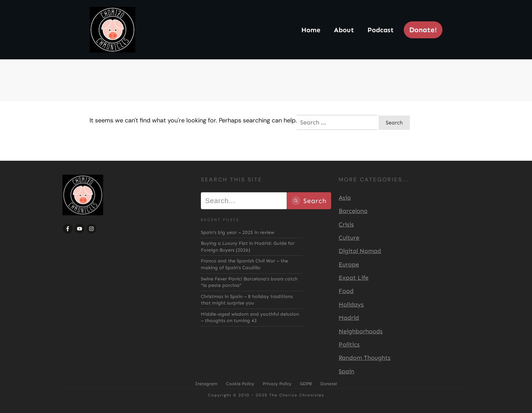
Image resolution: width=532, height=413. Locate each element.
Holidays (351, 304)
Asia (345, 198)
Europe (349, 264)
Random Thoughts (365, 358)
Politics (349, 345)
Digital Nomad (360, 251)
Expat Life (354, 278)
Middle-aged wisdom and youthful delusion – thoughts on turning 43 (250, 318)
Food (346, 291)
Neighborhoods (361, 331)
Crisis (346, 224)
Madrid (349, 318)
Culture (349, 238)
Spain (346, 371)
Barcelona (353, 211)
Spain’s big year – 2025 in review (237, 232)
